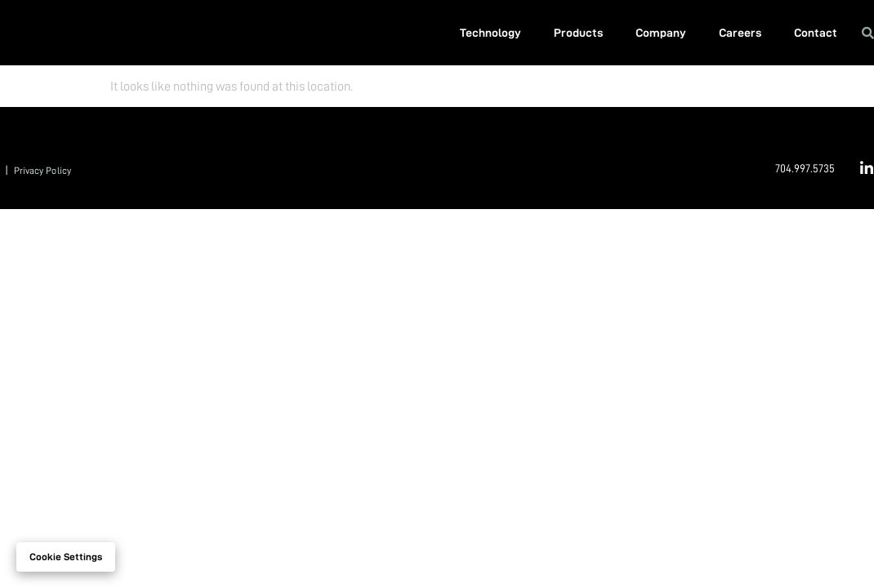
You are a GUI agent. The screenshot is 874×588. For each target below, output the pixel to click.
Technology (491, 33)
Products (578, 33)
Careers (740, 33)
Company (661, 33)
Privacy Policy (42, 171)
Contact (816, 33)
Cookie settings (66, 557)
